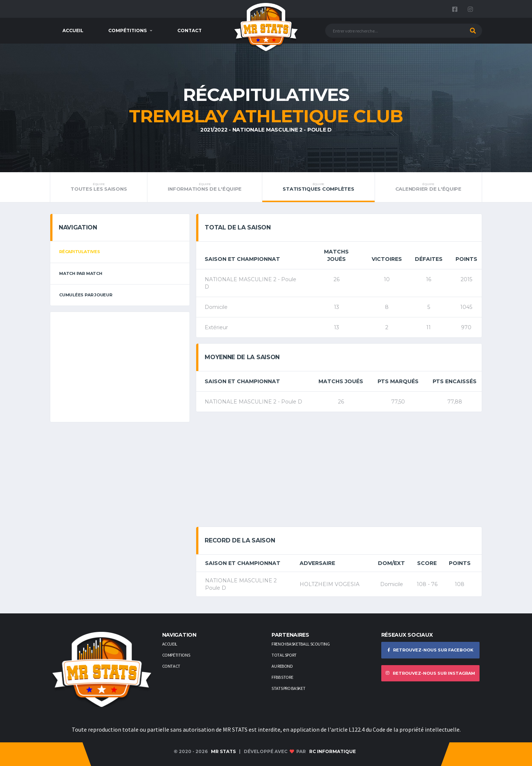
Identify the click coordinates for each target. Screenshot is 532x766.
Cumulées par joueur (86, 295)
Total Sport (284, 655)
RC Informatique (332, 751)
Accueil (73, 30)
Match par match (81, 273)
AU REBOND (282, 666)
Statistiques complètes (318, 187)
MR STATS (223, 751)
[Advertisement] (120, 367)
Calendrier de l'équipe (428, 187)
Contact (190, 30)
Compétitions (127, 30)
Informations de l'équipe (205, 187)
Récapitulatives (80, 252)
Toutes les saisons (99, 187)
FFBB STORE (282, 677)
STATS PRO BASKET (288, 688)
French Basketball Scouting (301, 644)
